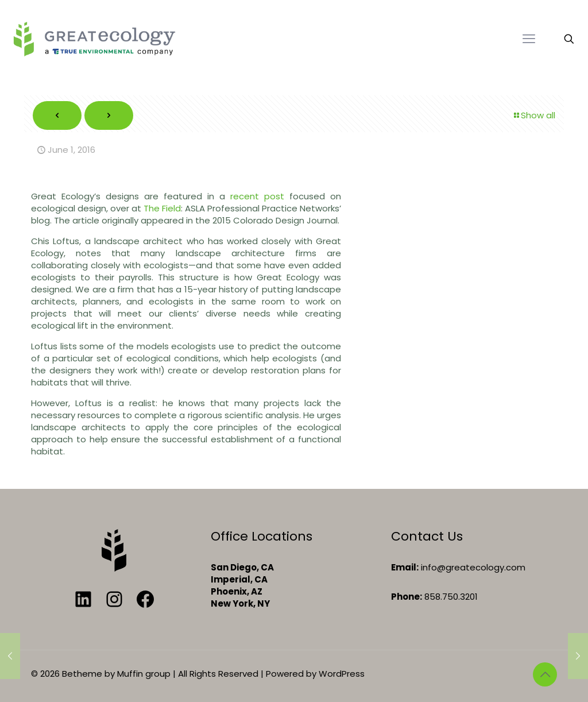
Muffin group (144, 674)
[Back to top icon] (545, 674)
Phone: (407, 597)
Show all (534, 115)
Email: (405, 567)
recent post (257, 196)
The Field (162, 208)
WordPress (342, 674)
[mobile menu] (529, 39)
